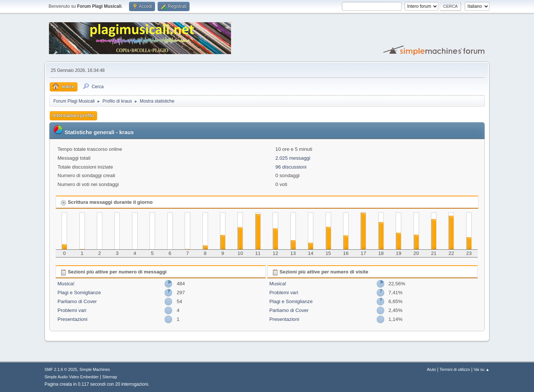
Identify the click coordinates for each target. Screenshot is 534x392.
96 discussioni (291, 167)
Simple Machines (95, 369)
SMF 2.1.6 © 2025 (61, 369)
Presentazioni (72, 319)
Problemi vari (72, 310)
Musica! (66, 284)
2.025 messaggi (293, 158)
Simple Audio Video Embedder (72, 377)
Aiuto (431, 369)
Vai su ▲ (482, 369)
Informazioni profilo (73, 116)
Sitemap (110, 377)
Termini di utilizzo (455, 369)
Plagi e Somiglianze (79, 293)
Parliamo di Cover (77, 301)
